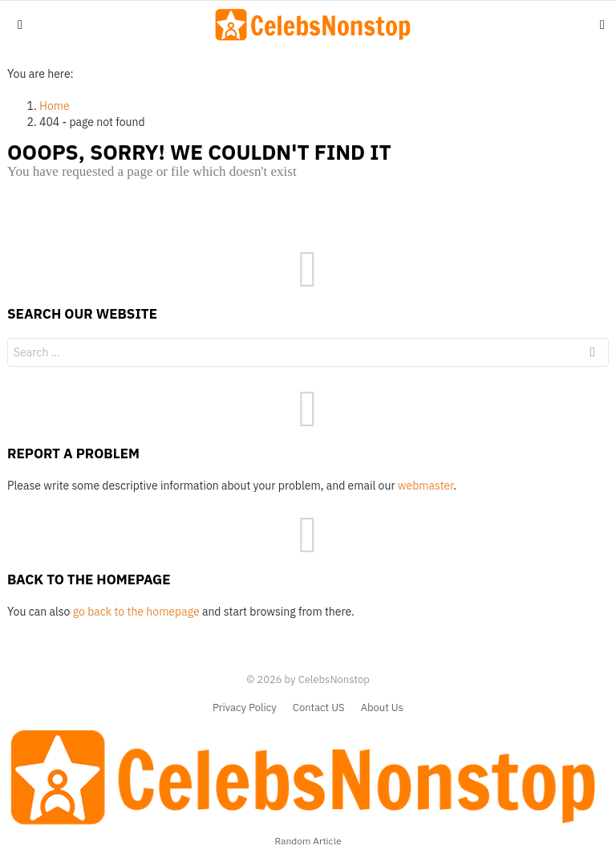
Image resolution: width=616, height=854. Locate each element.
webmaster (426, 486)
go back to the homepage (136, 612)
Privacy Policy (245, 708)
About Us (382, 708)
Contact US (319, 708)
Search (593, 354)
